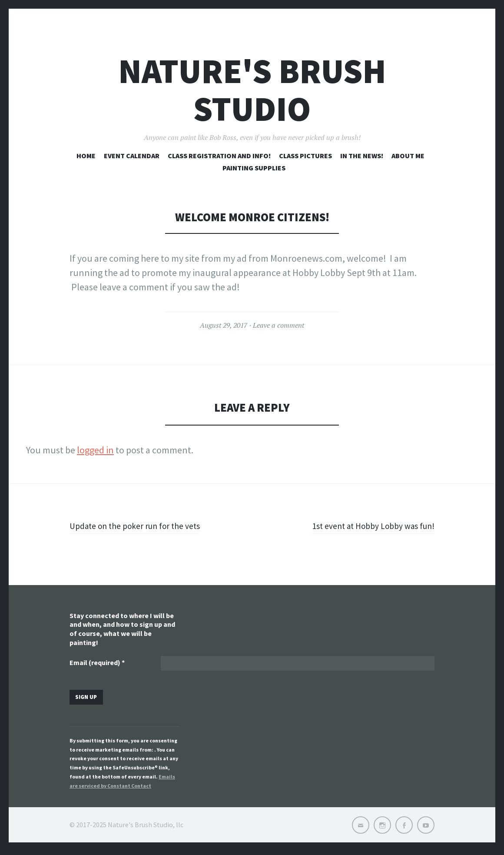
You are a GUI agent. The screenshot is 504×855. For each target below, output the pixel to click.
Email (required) (97, 664)
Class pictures (305, 156)
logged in (95, 450)
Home (86, 156)
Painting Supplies (254, 168)
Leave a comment (279, 325)
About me (408, 156)
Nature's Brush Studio (252, 90)
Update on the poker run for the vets (143, 526)
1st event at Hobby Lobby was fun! (365, 526)
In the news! (362, 156)
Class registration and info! (219, 156)
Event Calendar (132, 156)
